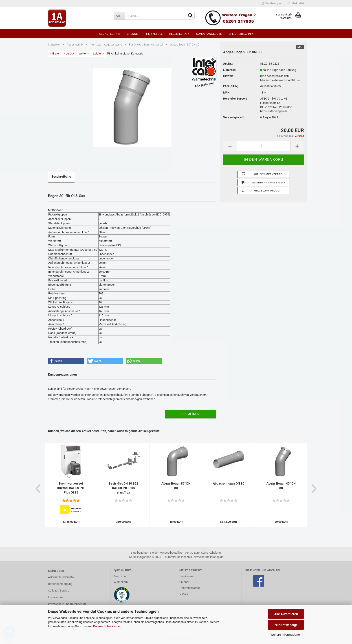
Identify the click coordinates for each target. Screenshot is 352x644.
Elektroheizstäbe (190, 588)
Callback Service (59, 591)
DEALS (184, 594)
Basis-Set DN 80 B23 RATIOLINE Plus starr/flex (123, 488)
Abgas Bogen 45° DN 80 (281, 486)
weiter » (84, 53)
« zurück (69, 53)
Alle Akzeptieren (286, 614)
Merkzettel (296, 3)
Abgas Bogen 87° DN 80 (176, 486)
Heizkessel (154, 34)
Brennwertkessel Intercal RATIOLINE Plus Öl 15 (71, 488)
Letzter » (98, 53)
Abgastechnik (110, 34)
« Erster (55, 53)
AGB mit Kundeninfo (61, 577)
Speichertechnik (241, 34)
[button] (66, 361)
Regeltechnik (179, 34)
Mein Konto (121, 576)
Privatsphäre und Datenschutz (67, 604)
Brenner (133, 34)
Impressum (55, 597)
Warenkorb (121, 582)
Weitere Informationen (286, 635)
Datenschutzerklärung (107, 626)
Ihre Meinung (191, 414)
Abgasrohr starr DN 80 (229, 483)
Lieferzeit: (230, 70)
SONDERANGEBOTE (209, 34)
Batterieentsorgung (60, 584)
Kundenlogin (271, 3)
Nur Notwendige (286, 625)
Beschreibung (61, 176)
